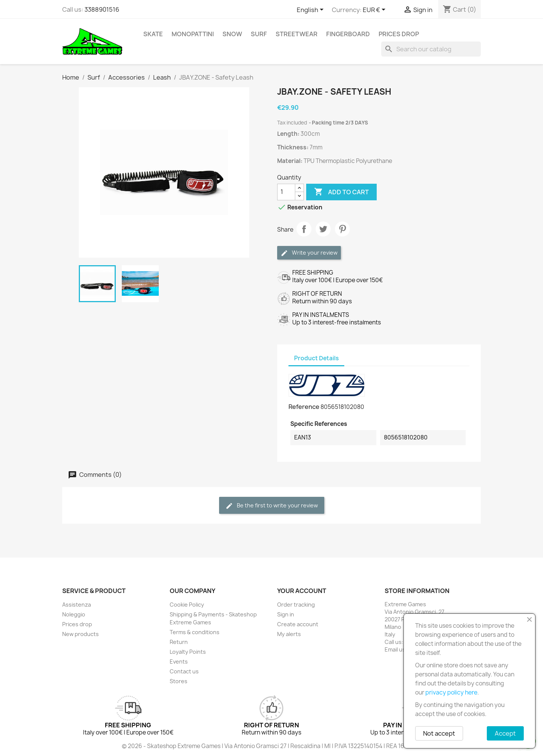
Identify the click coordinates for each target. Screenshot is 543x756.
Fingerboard (348, 34)
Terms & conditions (195, 632)
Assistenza (77, 605)
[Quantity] (286, 192)
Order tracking (296, 605)
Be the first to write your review (272, 506)
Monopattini (193, 34)
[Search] (431, 49)
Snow (232, 34)
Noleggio (74, 614)
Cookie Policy (187, 605)
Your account (302, 591)
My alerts (289, 634)
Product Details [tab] (316, 358)
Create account (298, 624)
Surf (259, 34)
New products (81, 634)
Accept (505, 733)
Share (304, 229)
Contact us (184, 671)
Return (179, 642)
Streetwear (297, 34)
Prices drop (399, 34)
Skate (153, 34)
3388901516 (102, 9)
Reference (304, 407)
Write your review (309, 253)
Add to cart (341, 192)
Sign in (286, 614)
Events (179, 661)
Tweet (323, 229)
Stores (179, 681)
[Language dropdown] (311, 10)
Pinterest (342, 229)
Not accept (439, 733)
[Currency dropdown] (375, 10)
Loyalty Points (188, 652)
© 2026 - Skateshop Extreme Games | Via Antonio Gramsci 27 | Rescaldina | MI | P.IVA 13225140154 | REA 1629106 (271, 746)
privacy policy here (451, 692)
